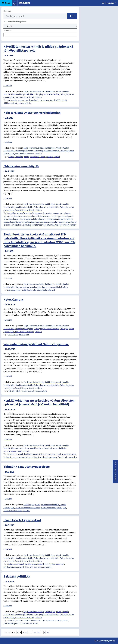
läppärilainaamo (17, 222)
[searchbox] (5, 35)
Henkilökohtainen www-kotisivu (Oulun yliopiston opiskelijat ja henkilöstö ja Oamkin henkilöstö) (39, 402)
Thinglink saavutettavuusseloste (27, 467)
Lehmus (15, 457)
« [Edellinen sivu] (15, 632)
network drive (23, 567)
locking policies (62, 620)
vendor (73, 225)
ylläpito (28, 103)
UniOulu (38, 97)
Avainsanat (8, 31)
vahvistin (65, 225)
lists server (44, 100)
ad (9, 100)
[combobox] (40, 35)
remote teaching (39, 225)
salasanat (20, 564)
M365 (58, 100)
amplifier (12, 213)
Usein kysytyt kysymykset (22, 520)
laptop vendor (37, 222)
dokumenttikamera (38, 216)
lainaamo (62, 219)
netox (21, 335)
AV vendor (27, 213)
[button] (115, 471)
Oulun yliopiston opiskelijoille (54, 448)
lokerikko (7, 225)
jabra (10, 219)
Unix (66, 457)
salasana (12, 564)
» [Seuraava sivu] (45, 632)
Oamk (59, 91)
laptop (27, 222)
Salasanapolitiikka (17, 576)
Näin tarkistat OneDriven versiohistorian (32, 113)
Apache (11, 454)
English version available (34, 91)
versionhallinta (41, 391)
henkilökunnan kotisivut (34, 454)
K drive (48, 454)
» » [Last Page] (48, 632)
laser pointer (49, 222)
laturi (68, 222)
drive (49, 216)
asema (19, 213)
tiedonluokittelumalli (46, 290)
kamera (16, 219)
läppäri (6, 222)
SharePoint (35, 157)
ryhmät (64, 100)
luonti (52, 100)
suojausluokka (14, 290)
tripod (58, 225)
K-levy (55, 454)
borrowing (48, 213)
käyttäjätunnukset (56, 564)
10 (35, 632)
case (62, 213)
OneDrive (19, 157)
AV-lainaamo (37, 213)
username (38, 567)
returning (50, 225)
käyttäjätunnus (10, 567)
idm (26, 100)
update (21, 103)
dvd (54, 216)
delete (11, 157)
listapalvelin (34, 100)
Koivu (60, 454)
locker (74, 222)
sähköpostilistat (10, 103)
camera (56, 213)
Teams (43, 157)
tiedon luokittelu (29, 290)
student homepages (48, 457)
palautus (27, 225)
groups (21, 100)
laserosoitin (60, 222)
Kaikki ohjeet (50, 91)
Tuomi (60, 457)
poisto (26, 157)
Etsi (72, 16)
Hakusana (7, 11)
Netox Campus (14, 299)
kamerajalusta (26, 219)
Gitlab (18, 391)
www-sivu (73, 457)
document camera (21, 216)
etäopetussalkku (64, 216)
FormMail (19, 454)
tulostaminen (31, 564)
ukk (31, 567)
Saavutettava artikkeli (24, 97)
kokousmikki (52, 219)
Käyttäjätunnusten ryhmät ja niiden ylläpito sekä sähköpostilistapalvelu (38, 48)
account (41, 564)
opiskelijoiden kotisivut (29, 457)
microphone (17, 225)
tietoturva (34, 623)
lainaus (69, 219)
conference (8, 216)
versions (50, 157)
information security (32, 620)
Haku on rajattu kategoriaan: (15, 22)
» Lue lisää (8, 86)
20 (38, 632)
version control (28, 391)
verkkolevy (48, 567)
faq (46, 564)
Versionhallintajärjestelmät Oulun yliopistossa (36, 344)
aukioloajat (13, 335)
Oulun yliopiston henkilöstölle (46, 94)
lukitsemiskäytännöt (12, 623)
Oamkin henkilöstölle (50, 505)
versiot (57, 157)
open (27, 335)
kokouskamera (39, 219)
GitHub (11, 391)
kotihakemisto (70, 454)
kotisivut (7, 457)
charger (68, 213)
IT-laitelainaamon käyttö (21, 166)
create (14, 100)
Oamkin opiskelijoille (24, 94)
